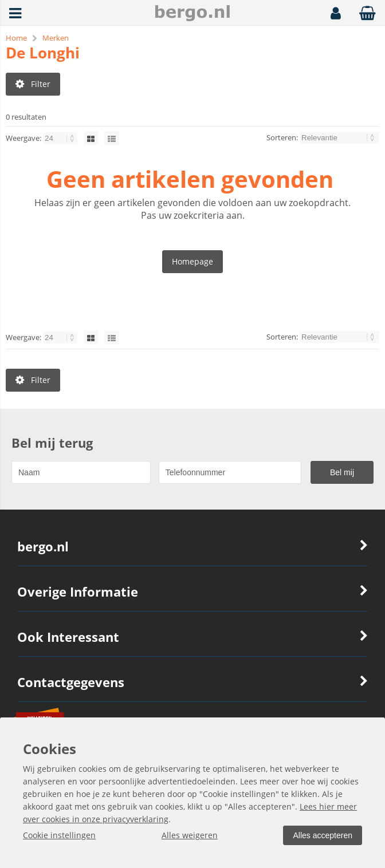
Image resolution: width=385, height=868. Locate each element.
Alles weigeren (190, 835)
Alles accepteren (323, 835)
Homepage (192, 261)
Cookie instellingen (59, 835)
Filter (33, 84)
